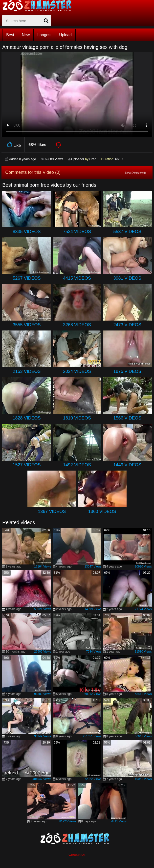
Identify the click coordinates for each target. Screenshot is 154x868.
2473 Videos (127, 325)
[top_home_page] (39, 6)
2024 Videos (77, 371)
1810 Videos (77, 418)
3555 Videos (27, 325)
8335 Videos (27, 232)
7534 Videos (77, 232)
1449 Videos (127, 465)
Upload (65, 35)
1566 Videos (127, 418)
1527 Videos (27, 465)
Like (13, 145)
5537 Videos (127, 232)
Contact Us (77, 855)
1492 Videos (77, 465)
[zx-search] (27, 21)
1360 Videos (102, 511)
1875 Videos (127, 371)
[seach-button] (46, 21)
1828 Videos (27, 418)
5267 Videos (27, 278)
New (26, 35)
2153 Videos (27, 371)
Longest (44, 35)
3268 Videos (77, 325)
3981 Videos (127, 278)
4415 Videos (77, 278)
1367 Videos (52, 511)
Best (10, 35)
